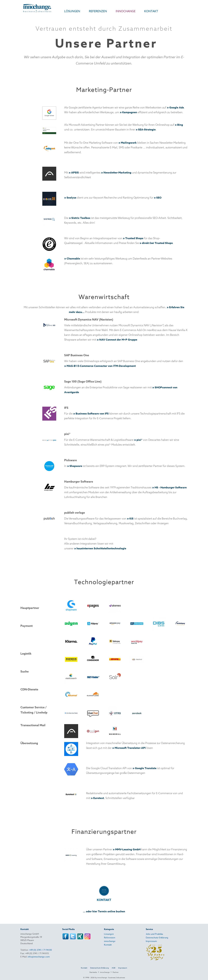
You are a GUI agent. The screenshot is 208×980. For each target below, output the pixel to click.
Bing (180, 125)
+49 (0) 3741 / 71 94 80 (40, 950)
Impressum (151, 941)
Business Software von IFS (92, 413)
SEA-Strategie (147, 129)
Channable (73, 258)
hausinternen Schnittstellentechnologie (101, 548)
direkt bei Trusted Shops (157, 243)
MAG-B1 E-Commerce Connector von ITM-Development (101, 366)
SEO (159, 198)
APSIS (75, 172)
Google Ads (177, 107)
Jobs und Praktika (154, 934)
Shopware (76, 466)
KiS (132, 518)
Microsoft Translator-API (130, 748)
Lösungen (109, 934)
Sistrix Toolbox (81, 218)
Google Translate (146, 768)
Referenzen (110, 938)
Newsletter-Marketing (117, 172)
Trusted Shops (134, 238)
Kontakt (108, 945)
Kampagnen (130, 112)
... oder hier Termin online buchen (104, 911)
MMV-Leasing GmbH (128, 849)
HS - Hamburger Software (171, 487)
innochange (110, 941)
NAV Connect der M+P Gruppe (118, 340)
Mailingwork (129, 143)
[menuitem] (68, 13)
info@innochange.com (39, 957)
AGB (113, 968)
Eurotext (99, 798)
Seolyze (71, 198)
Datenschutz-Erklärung (157, 938)
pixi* (139, 440)
